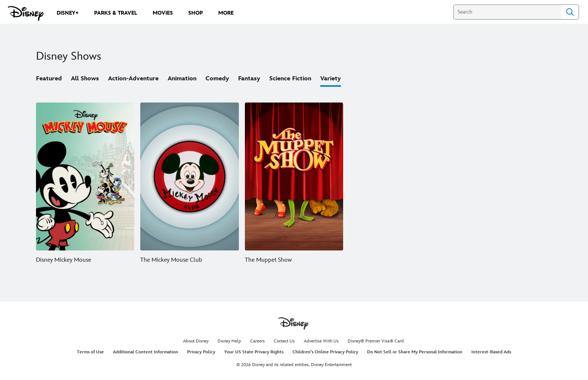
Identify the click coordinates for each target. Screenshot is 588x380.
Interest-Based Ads (491, 352)
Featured (49, 79)
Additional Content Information (145, 352)
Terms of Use (90, 352)
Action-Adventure (133, 79)
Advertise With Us (321, 341)
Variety (331, 79)
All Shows (85, 79)
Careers (257, 341)
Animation (182, 79)
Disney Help (229, 341)
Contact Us (284, 341)
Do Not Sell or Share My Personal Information (415, 352)
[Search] (507, 12)
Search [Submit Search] (570, 12)
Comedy (217, 79)
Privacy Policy (201, 352)
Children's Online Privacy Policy (325, 352)
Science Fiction (290, 79)
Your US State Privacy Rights (254, 352)
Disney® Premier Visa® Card (376, 341)
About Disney (196, 341)
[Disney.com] (26, 14)
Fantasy (249, 79)
